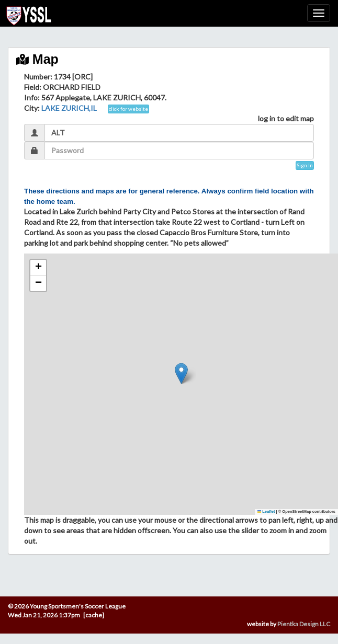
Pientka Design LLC (304, 624)
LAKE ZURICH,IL (69, 108)
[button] (181, 373)
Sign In (305, 165)
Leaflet (266, 511)
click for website (128, 109)
